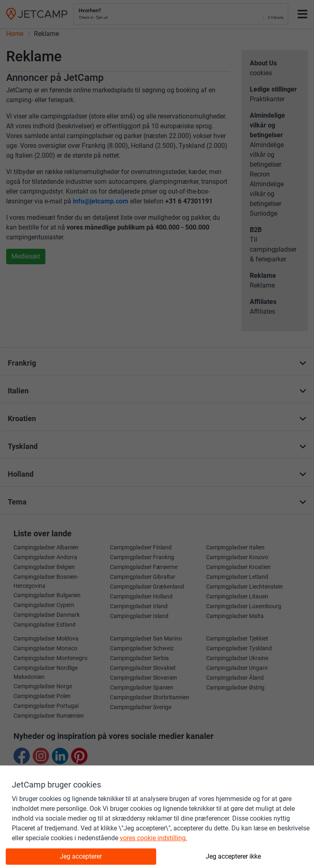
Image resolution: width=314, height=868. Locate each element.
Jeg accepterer (81, 856)
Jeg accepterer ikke (233, 856)
